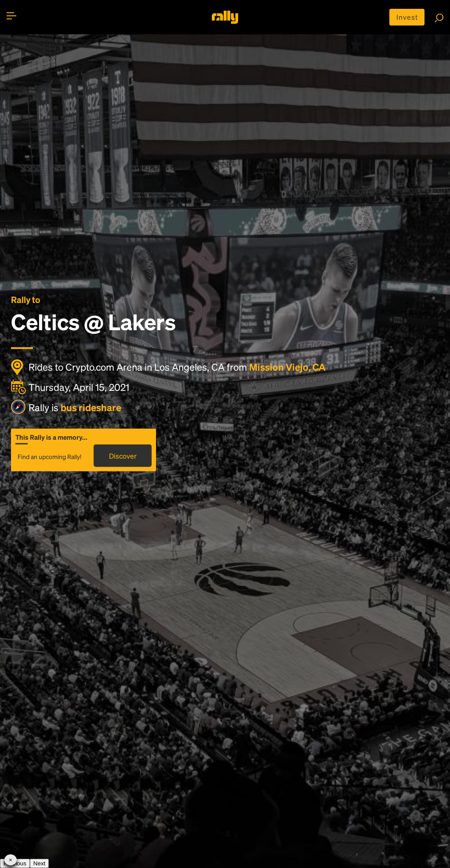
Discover (123, 456)
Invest (407, 17)
